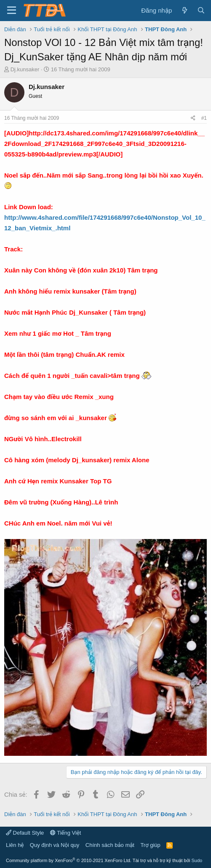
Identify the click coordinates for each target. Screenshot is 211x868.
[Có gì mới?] (184, 10)
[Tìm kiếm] (201, 10)
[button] (12, 11)
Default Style (25, 833)
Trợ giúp (150, 845)
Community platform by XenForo (69, 860)
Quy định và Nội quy (55, 845)
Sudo (197, 860)
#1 (204, 118)
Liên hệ (15, 845)
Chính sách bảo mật (110, 845)
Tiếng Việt (66, 833)
